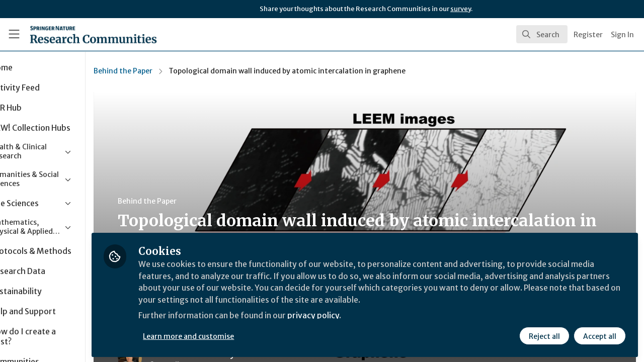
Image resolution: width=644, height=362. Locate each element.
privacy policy (358, 316)
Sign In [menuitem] (622, 35)
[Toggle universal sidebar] (14, 34)
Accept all (600, 335)
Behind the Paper (166, 71)
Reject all (544, 335)
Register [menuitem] (588, 35)
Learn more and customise (232, 335)
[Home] (79, 34)
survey (461, 9)
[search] (542, 34)
